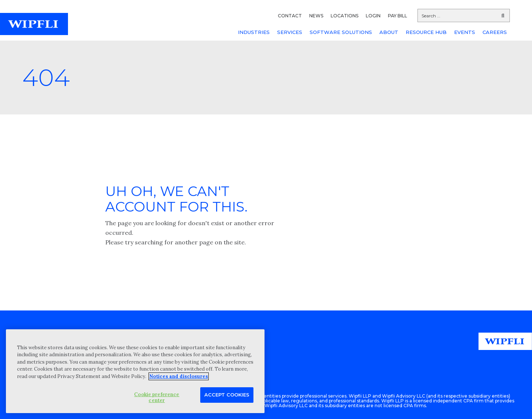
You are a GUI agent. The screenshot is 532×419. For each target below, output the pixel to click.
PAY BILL (398, 16)
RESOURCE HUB (426, 32)
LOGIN (373, 16)
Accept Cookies (227, 395)
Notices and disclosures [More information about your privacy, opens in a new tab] (179, 376)
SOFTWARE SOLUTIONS (341, 32)
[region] (135, 371)
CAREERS (495, 32)
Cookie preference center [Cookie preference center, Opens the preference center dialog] (157, 397)
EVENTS (465, 32)
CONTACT (290, 16)
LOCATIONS (345, 16)
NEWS (316, 16)
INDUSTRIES (254, 32)
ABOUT (389, 32)
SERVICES (290, 32)
